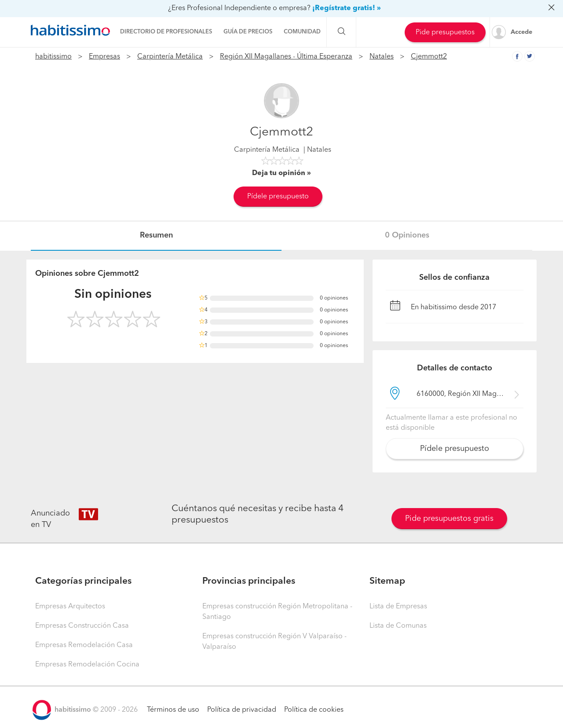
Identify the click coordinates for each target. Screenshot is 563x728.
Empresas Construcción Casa (82, 626)
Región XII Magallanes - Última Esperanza (286, 57)
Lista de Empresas (398, 607)
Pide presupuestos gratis (449, 519)
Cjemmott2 (429, 57)
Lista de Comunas (398, 626)
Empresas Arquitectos (70, 607)
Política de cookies (314, 710)
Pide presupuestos (445, 33)
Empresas (104, 57)
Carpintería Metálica (170, 57)
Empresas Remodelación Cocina (87, 665)
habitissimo (53, 57)
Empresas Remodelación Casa (84, 645)
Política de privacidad (242, 710)
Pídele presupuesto (278, 197)
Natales (382, 57)
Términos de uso (173, 710)
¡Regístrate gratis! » (347, 8)
